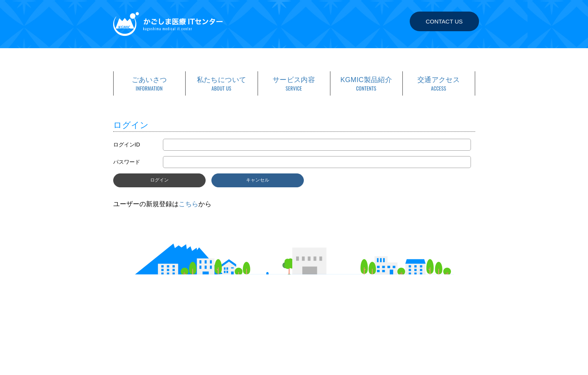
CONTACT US (444, 21)
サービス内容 (294, 84)
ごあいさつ (149, 84)
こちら (188, 204)
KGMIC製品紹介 (366, 84)
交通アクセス (439, 84)
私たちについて (222, 84)
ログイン (159, 180)
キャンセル (258, 180)
